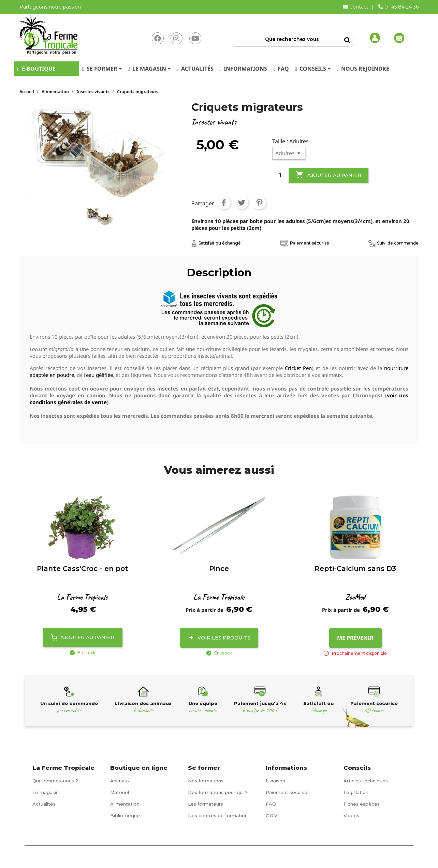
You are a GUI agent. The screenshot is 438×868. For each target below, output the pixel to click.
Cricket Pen (298, 368)
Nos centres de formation (218, 815)
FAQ (271, 804)
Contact (356, 7)
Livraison (275, 781)
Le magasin (46, 792)
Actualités (44, 804)
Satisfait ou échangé (216, 243)
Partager (224, 203)
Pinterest (259, 203)
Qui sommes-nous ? (55, 781)
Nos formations (206, 781)
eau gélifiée (99, 375)
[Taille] (289, 153)
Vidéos (351, 815)
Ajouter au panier (328, 175)
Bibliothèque (125, 815)
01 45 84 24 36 (398, 7)
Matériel (120, 792)
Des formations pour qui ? (218, 792)
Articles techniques (366, 781)
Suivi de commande (393, 243)
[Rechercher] (292, 39)
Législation (356, 792)
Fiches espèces (362, 804)
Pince (219, 569)
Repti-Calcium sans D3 (355, 569)
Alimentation (125, 804)
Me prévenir (355, 638)
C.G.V (272, 815)
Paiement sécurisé (305, 243)
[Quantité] (280, 175)
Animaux (120, 781)
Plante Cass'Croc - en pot (83, 569)
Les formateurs (206, 804)
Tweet (242, 203)
